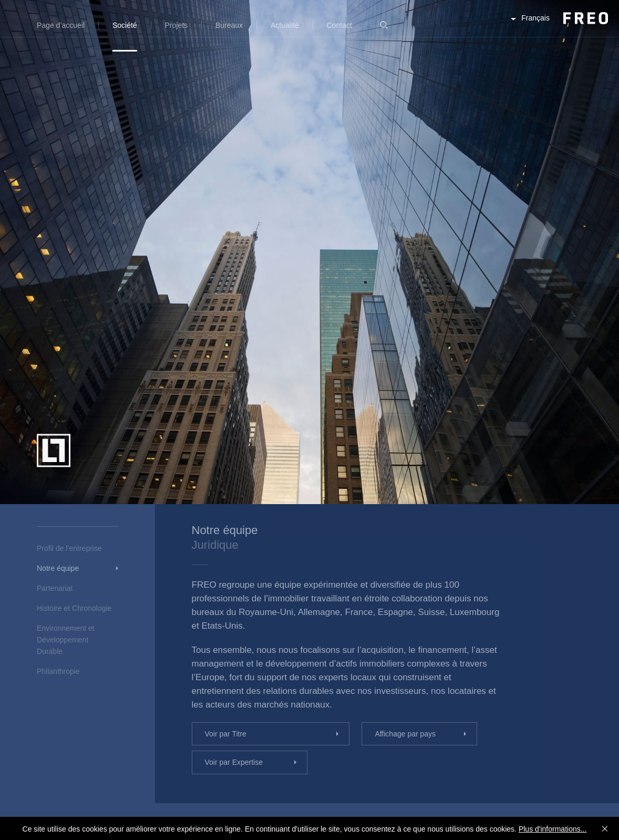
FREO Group (560, 27)
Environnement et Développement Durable (66, 640)
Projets (177, 25)
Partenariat (55, 588)
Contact (339, 25)
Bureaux (229, 25)
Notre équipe (58, 568)
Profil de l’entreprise (69, 548)
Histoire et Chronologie (74, 608)
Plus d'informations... (553, 829)
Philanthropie (58, 671)
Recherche (384, 31)
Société (125, 25)
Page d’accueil (61, 25)
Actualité (285, 25)
